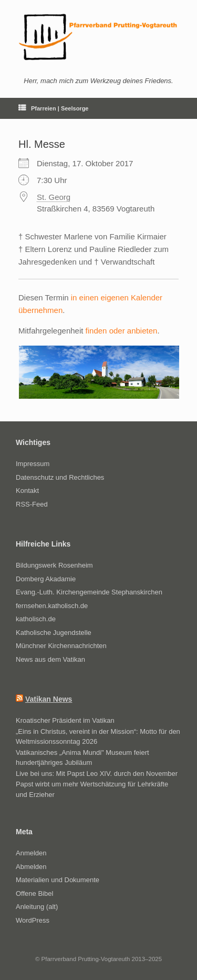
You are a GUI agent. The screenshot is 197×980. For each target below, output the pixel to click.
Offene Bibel (34, 893)
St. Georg (54, 197)
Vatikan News (49, 699)
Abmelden (31, 867)
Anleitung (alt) (37, 907)
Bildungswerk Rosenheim (54, 565)
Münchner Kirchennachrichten (61, 646)
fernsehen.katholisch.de (52, 606)
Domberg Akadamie (46, 579)
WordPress (33, 920)
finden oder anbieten (122, 331)
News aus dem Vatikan (50, 659)
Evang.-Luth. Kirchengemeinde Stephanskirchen (89, 592)
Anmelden (31, 853)
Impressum (33, 464)
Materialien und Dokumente (58, 880)
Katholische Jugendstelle (54, 633)
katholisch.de (36, 619)
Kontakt (27, 491)
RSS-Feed (32, 504)
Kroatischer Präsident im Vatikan (65, 720)
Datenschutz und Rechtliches (60, 477)
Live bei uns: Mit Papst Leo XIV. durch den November (97, 774)
